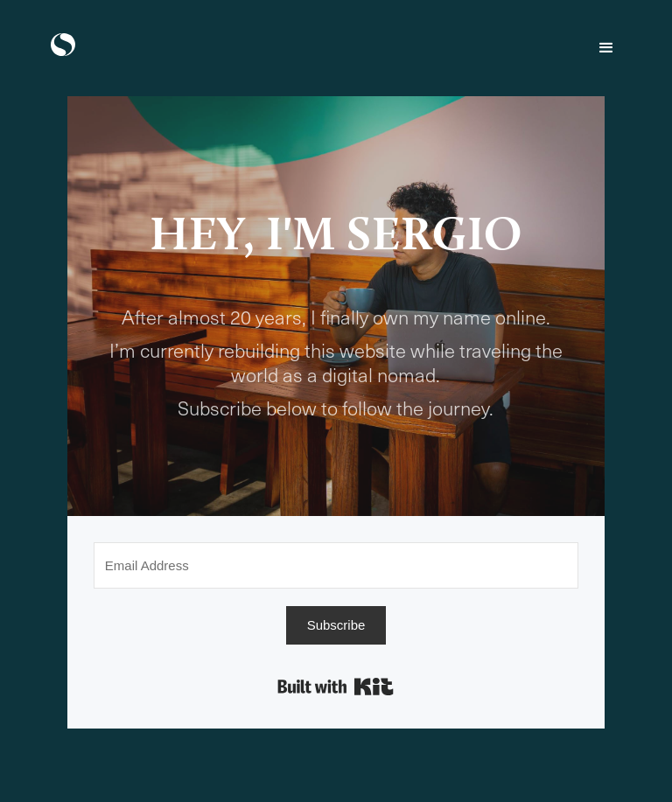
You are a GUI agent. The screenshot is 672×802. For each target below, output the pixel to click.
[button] (606, 48)
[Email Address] (336, 565)
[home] (63, 45)
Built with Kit (336, 687)
